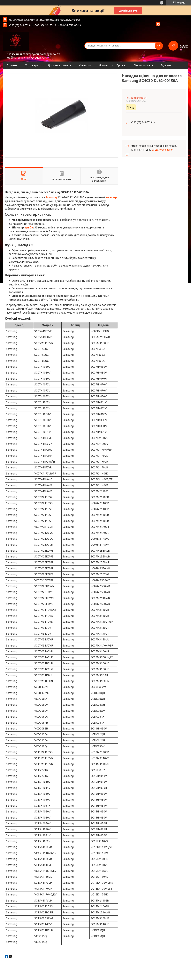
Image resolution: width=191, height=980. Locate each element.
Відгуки (166, 65)
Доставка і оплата (59, 65)
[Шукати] (159, 46)
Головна (12, 65)
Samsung (51, 197)
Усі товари (32, 65)
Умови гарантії (144, 65)
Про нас (121, 65)
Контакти (85, 65)
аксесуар (111, 197)
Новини (104, 65)
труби (29, 227)
